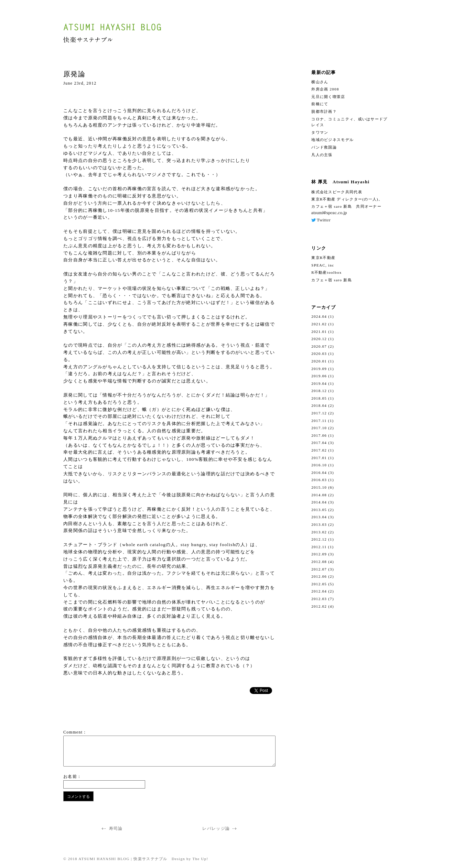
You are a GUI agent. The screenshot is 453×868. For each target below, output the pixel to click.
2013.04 (319, 517)
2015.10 (319, 487)
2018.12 (319, 391)
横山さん (320, 82)
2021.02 (319, 324)
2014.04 (319, 502)
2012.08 (319, 562)
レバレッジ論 (220, 828)
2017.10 (319, 428)
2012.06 (319, 576)
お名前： (72, 777)
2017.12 (319, 413)
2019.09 (319, 369)
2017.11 (319, 421)
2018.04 (319, 405)
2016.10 (319, 465)
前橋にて (320, 104)
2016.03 (319, 480)
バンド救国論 (324, 147)
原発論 (74, 74)
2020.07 (319, 346)
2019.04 (319, 383)
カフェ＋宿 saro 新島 (332, 280)
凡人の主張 (322, 155)
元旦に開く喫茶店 (328, 97)
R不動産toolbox (326, 272)
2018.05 (319, 398)
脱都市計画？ (324, 111)
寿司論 (111, 828)
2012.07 (319, 569)
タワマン (320, 132)
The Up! (201, 859)
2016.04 (319, 473)
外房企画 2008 (325, 89)
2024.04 (319, 316)
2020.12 (319, 339)
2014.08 (319, 495)
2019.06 (319, 376)
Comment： (75, 732)
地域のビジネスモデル (332, 140)
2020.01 (319, 361)
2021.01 (319, 332)
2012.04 (319, 591)
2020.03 (319, 354)
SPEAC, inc (323, 265)
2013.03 (319, 524)
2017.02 (319, 450)
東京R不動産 (323, 258)
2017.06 (319, 435)
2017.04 (319, 443)
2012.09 (319, 554)
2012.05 (319, 584)
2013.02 (319, 532)
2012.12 (319, 539)
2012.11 (319, 547)
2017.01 (319, 458)
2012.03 (319, 599)
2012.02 (319, 606)
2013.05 (319, 510)
